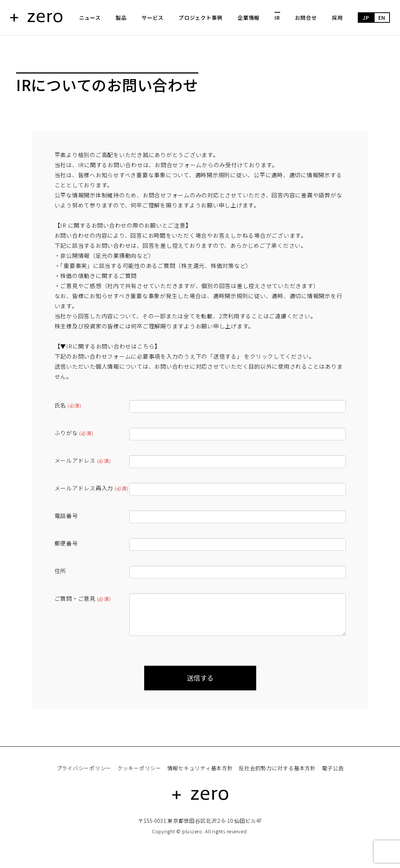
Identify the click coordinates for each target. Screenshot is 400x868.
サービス (153, 18)
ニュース (90, 18)
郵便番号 (66, 543)
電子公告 (333, 768)
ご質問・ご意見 (83, 598)
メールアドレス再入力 (92, 488)
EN (382, 18)
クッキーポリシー (139, 768)
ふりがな (74, 433)
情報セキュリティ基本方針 (200, 768)
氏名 (68, 405)
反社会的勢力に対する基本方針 (277, 768)
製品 (121, 18)
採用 (338, 18)
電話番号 (66, 516)
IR (277, 18)
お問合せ (306, 18)
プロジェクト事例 (201, 18)
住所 (61, 571)
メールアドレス (83, 460)
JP (366, 18)
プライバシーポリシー (84, 768)
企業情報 (249, 18)
